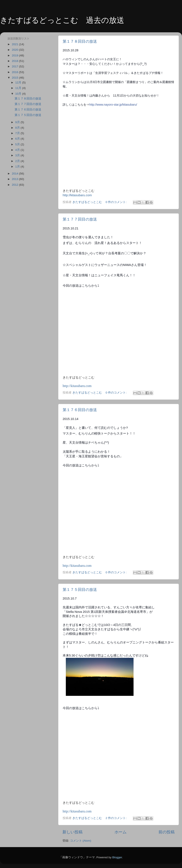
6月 (18, 139)
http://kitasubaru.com (77, 195)
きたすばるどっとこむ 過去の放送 (62, 20)
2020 (15, 50)
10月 (19, 94)
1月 (18, 167)
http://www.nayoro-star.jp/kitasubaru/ (113, 105)
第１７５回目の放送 (80, 590)
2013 (15, 179)
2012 (15, 185)
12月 (19, 82)
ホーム (121, 832)
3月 (18, 155)
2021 (15, 44)
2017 (15, 66)
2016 (15, 72)
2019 (15, 55)
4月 (18, 150)
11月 (19, 88)
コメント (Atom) (81, 841)
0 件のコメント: (117, 202)
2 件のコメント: (117, 818)
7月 (18, 133)
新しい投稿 (72, 832)
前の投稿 (167, 832)
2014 (15, 174)
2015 (15, 78)
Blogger (117, 857)
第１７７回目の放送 (80, 219)
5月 (18, 144)
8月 (18, 128)
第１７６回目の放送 (80, 410)
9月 (18, 122)
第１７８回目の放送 (80, 41)
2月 (18, 161)
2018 (15, 61)
